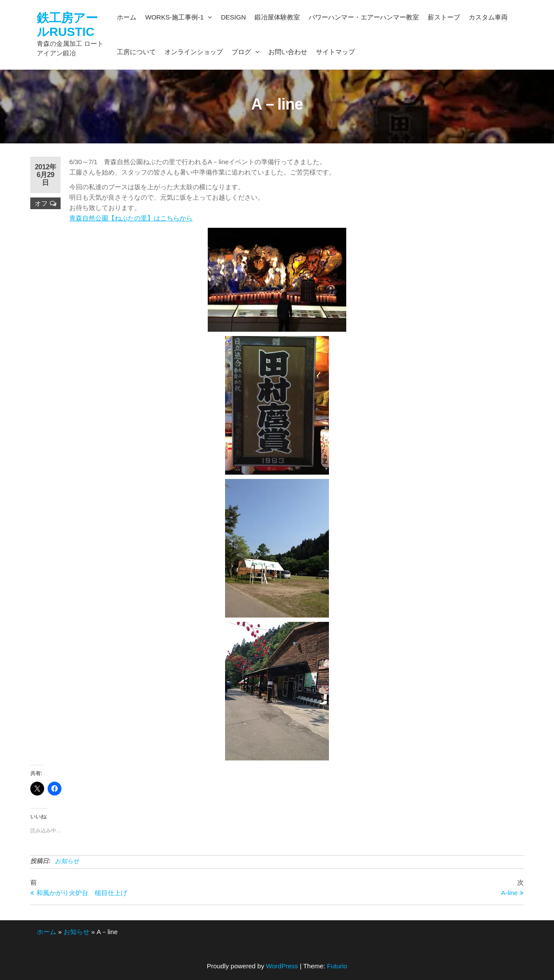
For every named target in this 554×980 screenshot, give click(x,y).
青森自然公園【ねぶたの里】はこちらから (131, 218)
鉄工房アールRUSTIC (67, 25)
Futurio (337, 966)
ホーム (47, 932)
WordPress (282, 966)
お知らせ (67, 861)
